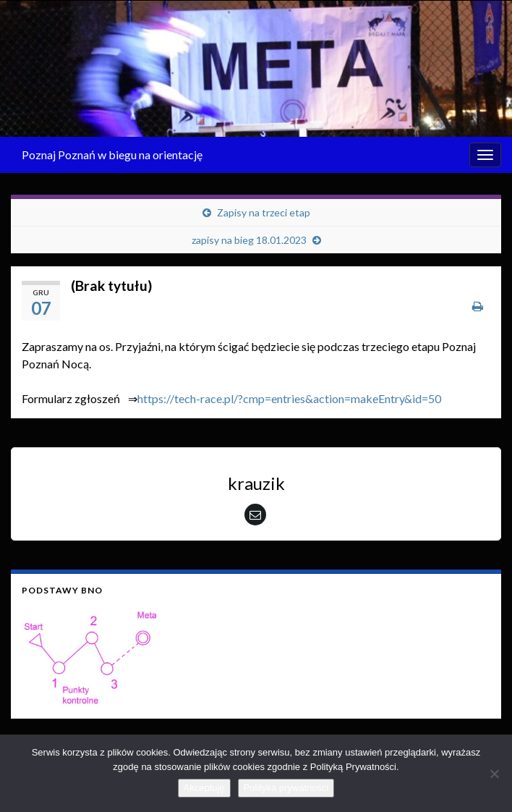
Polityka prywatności (286, 788)
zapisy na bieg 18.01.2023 (249, 240)
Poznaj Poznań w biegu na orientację (112, 155)
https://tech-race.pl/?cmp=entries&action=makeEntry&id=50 (289, 398)
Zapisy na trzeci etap (264, 212)
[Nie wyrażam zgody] (494, 774)
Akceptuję (204, 788)
